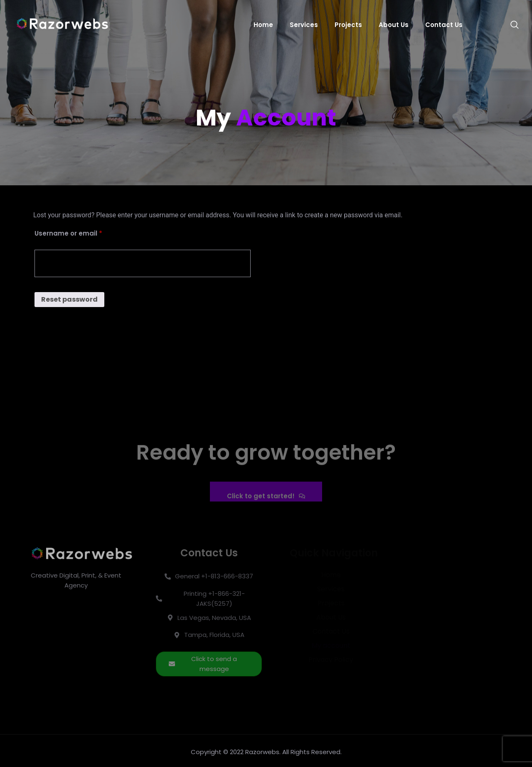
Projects (348, 25)
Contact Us (444, 25)
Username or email (83, 232)
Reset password (69, 299)
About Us (394, 25)
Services (304, 25)
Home (263, 25)
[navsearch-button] (510, 25)
